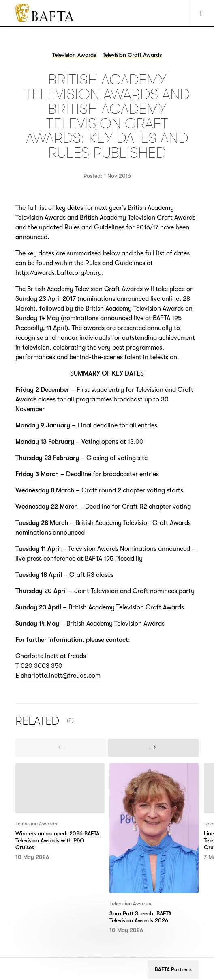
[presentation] (61, 748)
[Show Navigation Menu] (201, 13)
